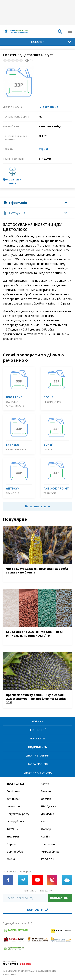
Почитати (37, 738)
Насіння (13, 836)
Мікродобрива (50, 852)
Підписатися (60, 898)
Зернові (12, 844)
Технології (38, 730)
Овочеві (46, 799)
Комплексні (48, 844)
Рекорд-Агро (52, 402)
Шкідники (49, 806)
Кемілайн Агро (16, 449)
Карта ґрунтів (37, 764)
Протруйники (16, 821)
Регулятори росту (18, 814)
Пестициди (15, 784)
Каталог (51, 42)
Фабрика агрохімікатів (15, 404)
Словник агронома (38, 773)
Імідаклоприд (48, 107)
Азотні (45, 821)
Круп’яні (46, 784)
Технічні (46, 791)
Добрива (48, 814)
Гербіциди (13, 791)
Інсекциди (13, 806)
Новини (38, 721)
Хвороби (48, 859)
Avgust (43, 149)
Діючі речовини (38, 755)
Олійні (11, 859)
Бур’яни (13, 829)
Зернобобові (15, 852)
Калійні (45, 836)
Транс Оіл (12, 493)
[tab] (37, 203)
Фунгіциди (14, 799)
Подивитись (37, 747)
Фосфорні (47, 829)
